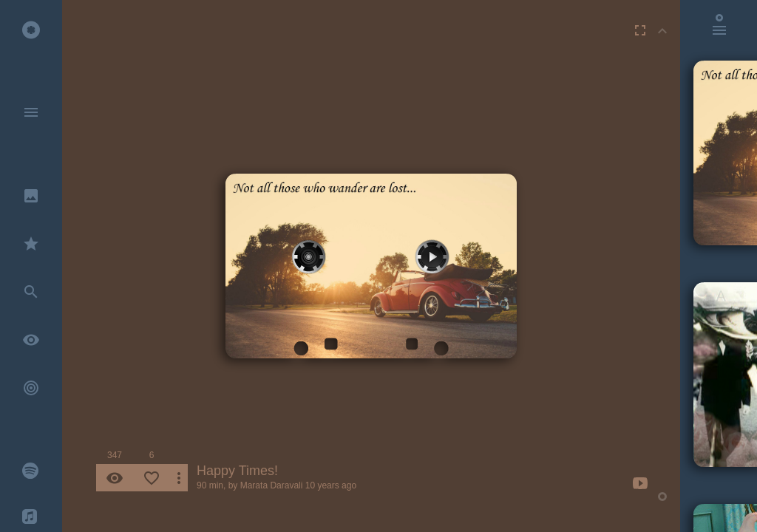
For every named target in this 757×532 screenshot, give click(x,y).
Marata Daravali (272, 485)
